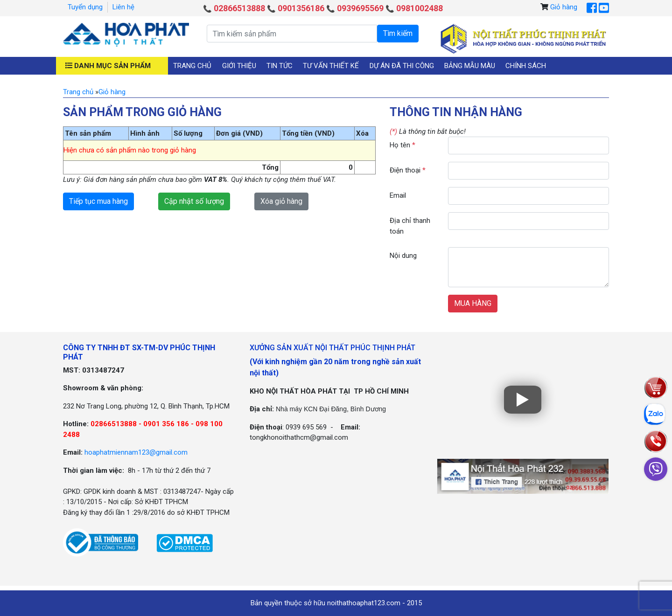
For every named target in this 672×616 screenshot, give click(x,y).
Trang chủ (192, 66)
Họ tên (402, 145)
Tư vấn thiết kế (331, 66)
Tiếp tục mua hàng (98, 201)
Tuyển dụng (85, 7)
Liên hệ (123, 7)
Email (398, 195)
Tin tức (280, 66)
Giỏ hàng (564, 7)
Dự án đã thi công (402, 66)
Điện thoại (408, 170)
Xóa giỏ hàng (281, 201)
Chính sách (526, 66)
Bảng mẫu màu (470, 66)
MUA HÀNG (473, 303)
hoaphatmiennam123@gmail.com (136, 452)
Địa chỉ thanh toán (410, 226)
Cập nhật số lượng (194, 201)
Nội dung (403, 256)
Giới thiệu (239, 66)
